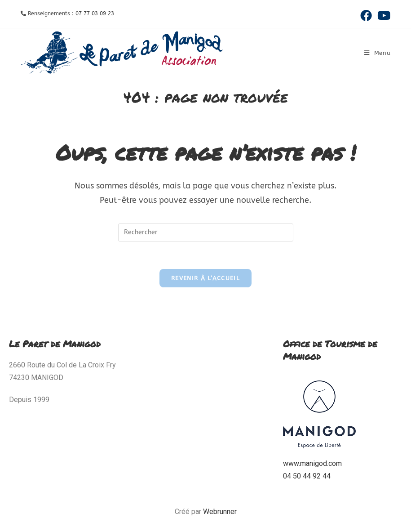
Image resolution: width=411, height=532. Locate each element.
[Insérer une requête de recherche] (206, 232)
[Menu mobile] (378, 53)
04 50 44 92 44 (307, 476)
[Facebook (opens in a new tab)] (366, 15)
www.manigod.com (312, 463)
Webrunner (220, 512)
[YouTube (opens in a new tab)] (382, 15)
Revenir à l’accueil (205, 278)
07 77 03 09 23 (95, 13)
